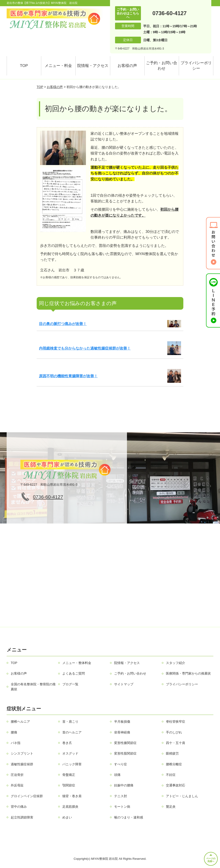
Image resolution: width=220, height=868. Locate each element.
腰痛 (14, 732)
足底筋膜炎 (70, 807)
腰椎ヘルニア (20, 722)
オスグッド (70, 753)
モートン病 (122, 807)
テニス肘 (121, 796)
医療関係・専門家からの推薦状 (188, 673)
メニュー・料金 (58, 66)
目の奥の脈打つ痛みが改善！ (63, 324)
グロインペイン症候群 (27, 796)
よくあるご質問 (74, 673)
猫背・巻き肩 (72, 796)
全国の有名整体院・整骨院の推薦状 (33, 687)
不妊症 (171, 775)
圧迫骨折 (17, 775)
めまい (67, 817)
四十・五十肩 (176, 743)
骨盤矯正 (69, 775)
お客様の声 (127, 66)
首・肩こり (70, 722)
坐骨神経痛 (122, 732)
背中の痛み (19, 807)
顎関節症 (69, 785)
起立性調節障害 (22, 817)
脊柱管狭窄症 (176, 722)
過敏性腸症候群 (22, 764)
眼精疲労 (172, 753)
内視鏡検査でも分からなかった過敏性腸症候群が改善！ (85, 348)
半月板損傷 (122, 722)
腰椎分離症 (174, 764)
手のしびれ (174, 732)
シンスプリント (22, 753)
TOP (24, 66)
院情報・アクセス (93, 66)
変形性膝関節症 (125, 743)
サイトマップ (124, 684)
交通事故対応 (176, 785)
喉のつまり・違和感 (129, 817)
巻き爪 (67, 743)
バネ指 (16, 743)
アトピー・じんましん (182, 796)
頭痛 (117, 775)
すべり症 (121, 764)
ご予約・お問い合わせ (162, 66)
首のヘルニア (72, 732)
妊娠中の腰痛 (124, 785)
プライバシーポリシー (196, 66)
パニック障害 (72, 764)
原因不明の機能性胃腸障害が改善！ (68, 376)
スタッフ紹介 (176, 663)
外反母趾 (17, 785)
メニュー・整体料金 (77, 663)
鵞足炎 (171, 807)
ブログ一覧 (70, 684)
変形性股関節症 (125, 753)
